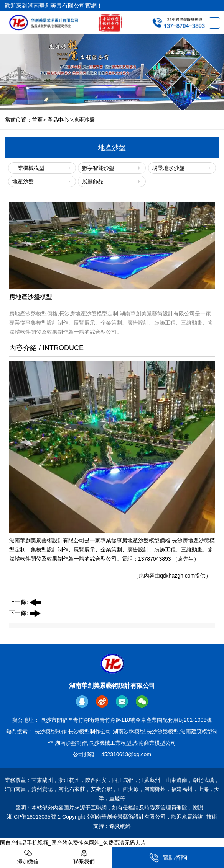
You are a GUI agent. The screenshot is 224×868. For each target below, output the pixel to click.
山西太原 (128, 789)
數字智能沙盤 (98, 168)
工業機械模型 (28, 168)
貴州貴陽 (42, 789)
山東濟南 (176, 780)
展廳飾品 (93, 181)
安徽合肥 (101, 789)
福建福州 (182, 789)
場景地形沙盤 (168, 168)
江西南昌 (15, 789)
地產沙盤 (23, 181)
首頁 (37, 120)
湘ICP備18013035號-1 (34, 817)
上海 (203, 789)
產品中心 (58, 120)
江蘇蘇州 (150, 780)
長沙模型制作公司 (90, 731)
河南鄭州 (155, 789)
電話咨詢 (168, 858)
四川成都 (123, 780)
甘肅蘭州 (42, 780)
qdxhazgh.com (177, 576)
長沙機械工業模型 (110, 743)
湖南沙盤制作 (71, 743)
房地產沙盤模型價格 (146, 540)
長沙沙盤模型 (163, 731)
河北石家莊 (72, 789)
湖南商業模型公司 (155, 743)
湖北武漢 (203, 780)
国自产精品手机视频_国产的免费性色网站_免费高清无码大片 (73, 843)
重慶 (115, 798)
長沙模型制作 (51, 731)
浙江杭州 (69, 780)
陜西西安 (96, 780)
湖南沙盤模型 (129, 731)
